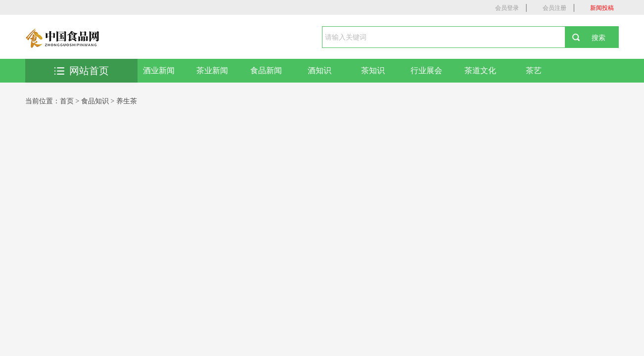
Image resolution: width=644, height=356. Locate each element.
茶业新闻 (212, 70)
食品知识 (95, 101)
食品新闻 (266, 70)
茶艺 (534, 70)
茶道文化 (480, 70)
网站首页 (82, 71)
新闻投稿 (602, 8)
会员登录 (507, 8)
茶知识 (373, 70)
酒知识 (320, 70)
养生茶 (127, 101)
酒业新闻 (159, 70)
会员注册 (554, 8)
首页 (67, 101)
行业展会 (426, 70)
